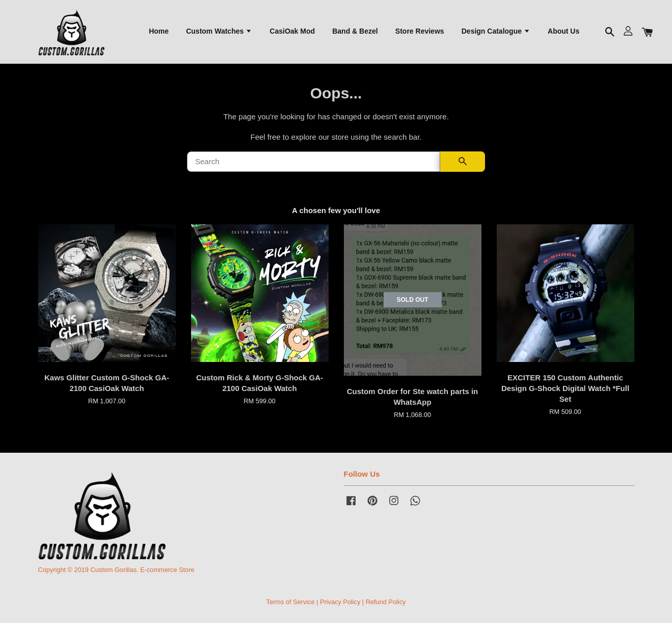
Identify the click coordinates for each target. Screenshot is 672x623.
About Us (563, 31)
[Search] (314, 162)
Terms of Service (291, 602)
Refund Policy (386, 602)
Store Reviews (420, 31)
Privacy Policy (340, 602)
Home (159, 31)
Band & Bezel (355, 31)
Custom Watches (219, 31)
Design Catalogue (496, 31)
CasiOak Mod (292, 31)
